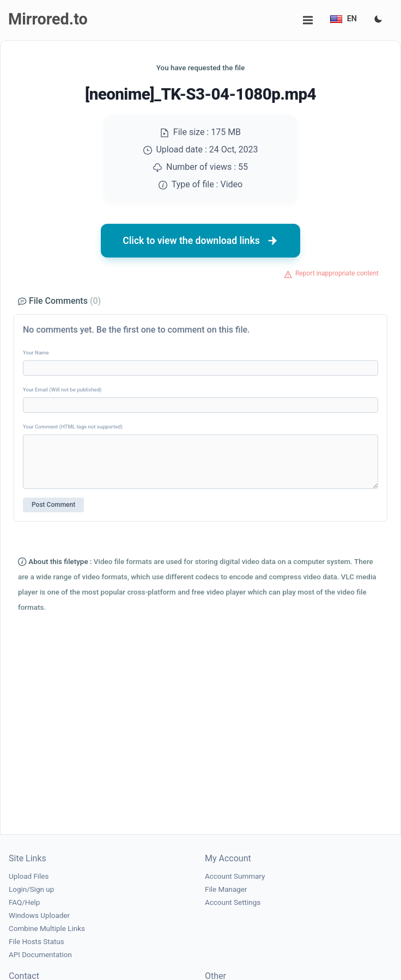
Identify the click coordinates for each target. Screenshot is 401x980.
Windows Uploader (39, 915)
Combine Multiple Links (47, 929)
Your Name (36, 353)
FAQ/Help (24, 902)
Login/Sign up (31, 889)
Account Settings (233, 902)
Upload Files (29, 876)
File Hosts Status (37, 942)
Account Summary (235, 876)
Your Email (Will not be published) (62, 390)
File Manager (226, 889)
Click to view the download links (200, 241)
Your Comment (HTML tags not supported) (73, 427)
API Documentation (40, 955)
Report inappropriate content (337, 273)
